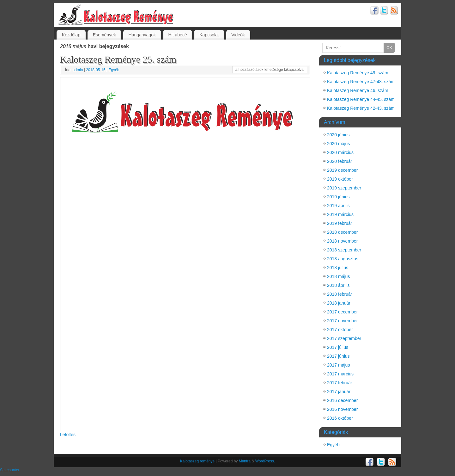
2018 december (342, 232)
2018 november (342, 241)
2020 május (338, 144)
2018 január (339, 303)
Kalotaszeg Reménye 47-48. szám (361, 82)
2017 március (340, 374)
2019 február (340, 223)
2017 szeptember (344, 338)
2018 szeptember (344, 250)
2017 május (338, 365)
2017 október (340, 330)
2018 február (340, 294)
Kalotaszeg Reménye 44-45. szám (361, 99)
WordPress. (265, 461)
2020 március (340, 152)
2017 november (342, 321)
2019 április (338, 206)
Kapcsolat (209, 35)
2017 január (339, 392)
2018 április (338, 285)
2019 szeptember (344, 188)
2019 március (340, 214)
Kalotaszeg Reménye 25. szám (118, 59)
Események (104, 35)
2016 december (342, 400)
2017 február (340, 383)
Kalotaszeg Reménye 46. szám (358, 90)
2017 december (342, 312)
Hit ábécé (178, 35)
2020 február (340, 161)
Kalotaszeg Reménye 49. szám (358, 73)
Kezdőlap (71, 35)
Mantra (245, 461)
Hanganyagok (142, 35)
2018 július (338, 268)
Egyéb (114, 70)
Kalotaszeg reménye (197, 461)
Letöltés (68, 435)
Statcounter (10, 470)
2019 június (338, 197)
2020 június (338, 135)
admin (78, 70)
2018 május (338, 276)
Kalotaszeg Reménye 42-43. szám (361, 108)
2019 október (340, 179)
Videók (238, 35)
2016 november (342, 409)
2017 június (338, 356)
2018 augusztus (343, 259)
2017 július (338, 347)
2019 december (342, 170)
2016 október (340, 418)
